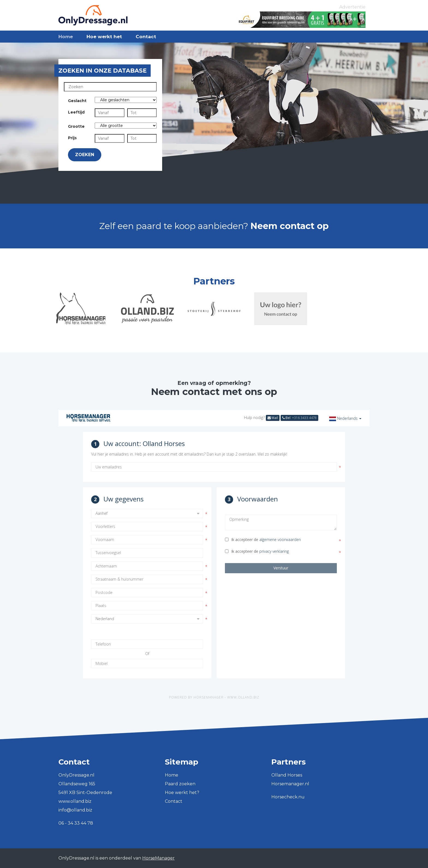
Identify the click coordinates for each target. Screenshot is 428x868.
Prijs (72, 138)
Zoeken (85, 155)
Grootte (76, 126)
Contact (146, 37)
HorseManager (158, 858)
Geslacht (77, 101)
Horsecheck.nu (288, 797)
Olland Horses (287, 775)
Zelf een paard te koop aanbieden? (214, 226)
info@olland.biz (75, 810)
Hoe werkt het (104, 37)
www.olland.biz (75, 801)
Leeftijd (76, 112)
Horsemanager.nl (290, 784)
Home (66, 37)
